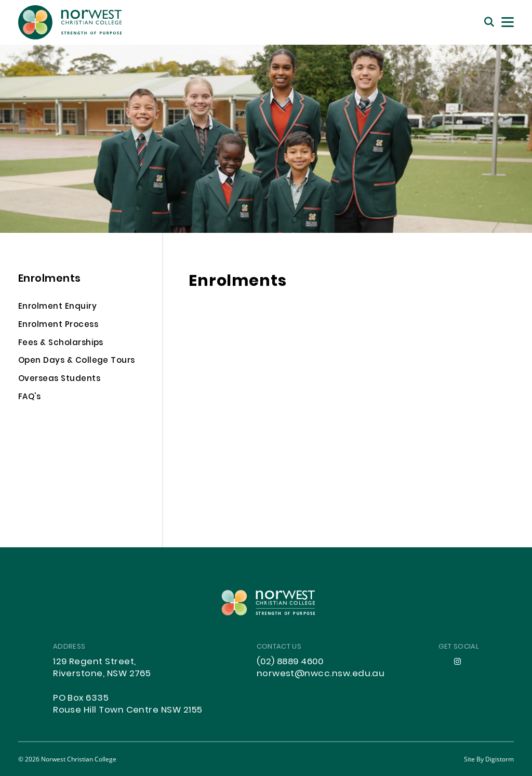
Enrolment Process (58, 326)
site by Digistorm (489, 759)
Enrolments (50, 279)
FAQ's (29, 398)
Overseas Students (59, 380)
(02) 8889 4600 (290, 662)
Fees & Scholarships (61, 344)
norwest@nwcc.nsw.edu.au (321, 674)
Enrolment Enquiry (57, 308)
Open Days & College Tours (77, 362)
